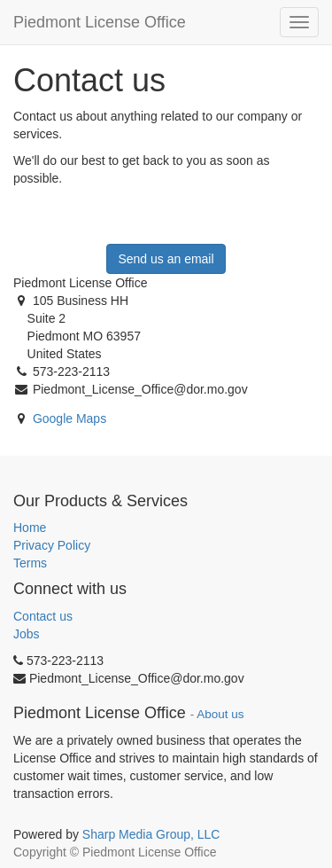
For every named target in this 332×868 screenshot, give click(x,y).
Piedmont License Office (100, 22)
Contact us (43, 616)
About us (220, 714)
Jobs (27, 634)
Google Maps (69, 418)
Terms (30, 563)
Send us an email (166, 259)
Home (30, 528)
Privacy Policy (52, 545)
